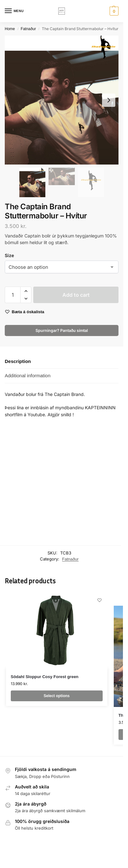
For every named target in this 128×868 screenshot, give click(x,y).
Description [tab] (18, 361)
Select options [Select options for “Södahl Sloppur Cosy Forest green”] (57, 696)
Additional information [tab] (28, 376)
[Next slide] (109, 100)
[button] (113, 11)
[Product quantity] (13, 295)
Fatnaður (28, 29)
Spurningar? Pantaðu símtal (62, 330)
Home (10, 29)
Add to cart (76, 295)
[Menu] (14, 11)
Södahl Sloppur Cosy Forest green (45, 677)
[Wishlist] (99, 600)
